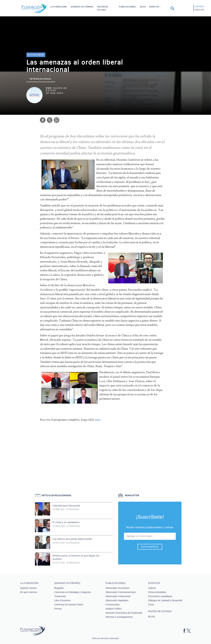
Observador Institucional (118, 596)
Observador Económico (118, 588)
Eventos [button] (154, 7)
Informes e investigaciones (119, 617)
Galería (152, 588)
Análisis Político (114, 609)
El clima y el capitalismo (66, 522)
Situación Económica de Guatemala (124, 613)
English (199, 10)
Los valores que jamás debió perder (72, 539)
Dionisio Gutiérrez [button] (82, 7)
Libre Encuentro (62, 600)
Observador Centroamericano (121, 592)
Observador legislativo (117, 600)
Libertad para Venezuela (66, 506)
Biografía (59, 588)
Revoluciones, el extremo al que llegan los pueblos (76, 557)
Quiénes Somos (28, 588)
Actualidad (36, 55)
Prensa (58, 609)
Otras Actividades (157, 592)
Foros (151, 605)
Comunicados (113, 605)
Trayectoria (60, 596)
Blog (143, 7)
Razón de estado (103, 8)
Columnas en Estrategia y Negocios (73, 592)
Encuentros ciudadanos (160, 596)
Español (199, 7)
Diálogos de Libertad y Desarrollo (165, 600)
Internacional (41, 79)
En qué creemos (29, 592)
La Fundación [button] (58, 7)
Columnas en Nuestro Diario (69, 605)
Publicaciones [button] (127, 7)
